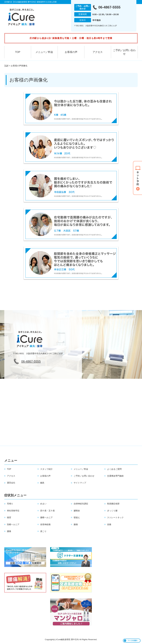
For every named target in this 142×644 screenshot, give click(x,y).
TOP (18, 52)
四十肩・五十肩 (47, 511)
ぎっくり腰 (112, 511)
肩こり (43, 531)
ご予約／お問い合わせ (124, 52)
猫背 (9, 517)
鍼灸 (42, 483)
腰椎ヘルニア (46, 517)
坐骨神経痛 (45, 524)
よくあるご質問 (114, 469)
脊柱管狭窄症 (13, 511)
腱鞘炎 (77, 511)
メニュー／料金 (44, 52)
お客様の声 (71, 52)
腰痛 (9, 531)
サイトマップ (80, 483)
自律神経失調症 (81, 504)
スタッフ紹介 (46, 469)
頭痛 (109, 524)
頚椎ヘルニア (13, 524)
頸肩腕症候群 (113, 504)
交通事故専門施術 (115, 476)
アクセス (98, 52)
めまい (43, 504)
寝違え (77, 517)
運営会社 (11, 483)
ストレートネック (115, 517)
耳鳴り (10, 504)
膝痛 (76, 524)
